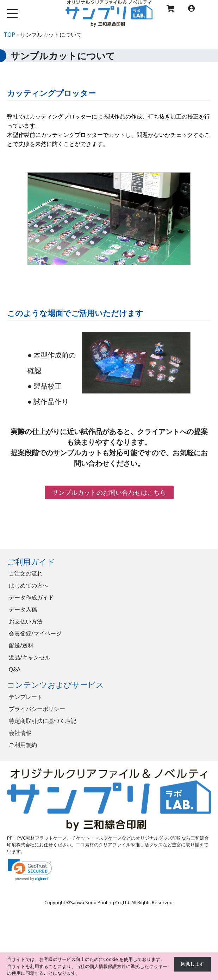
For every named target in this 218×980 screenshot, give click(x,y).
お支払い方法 (26, 621)
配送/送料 (21, 645)
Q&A (15, 669)
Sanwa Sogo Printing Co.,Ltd (100, 902)
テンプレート (26, 697)
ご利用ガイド (31, 562)
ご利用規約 (23, 745)
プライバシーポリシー (37, 709)
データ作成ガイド (31, 597)
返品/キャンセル (30, 657)
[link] (30, 870)
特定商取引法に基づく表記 (43, 721)
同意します (192, 964)
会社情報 (20, 733)
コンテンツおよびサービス (55, 685)
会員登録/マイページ (35, 633)
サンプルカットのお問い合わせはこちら (109, 492)
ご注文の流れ (26, 573)
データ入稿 (23, 609)
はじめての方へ (29, 585)
